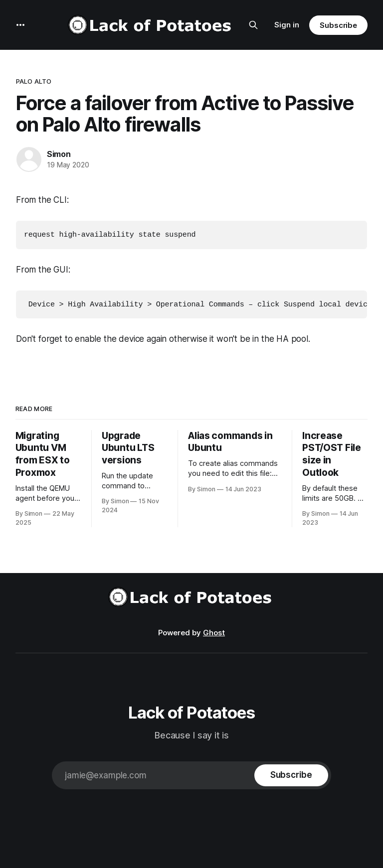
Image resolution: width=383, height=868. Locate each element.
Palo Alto (34, 81)
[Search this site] (253, 25)
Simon (59, 154)
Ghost (214, 632)
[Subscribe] (291, 774)
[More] (20, 25)
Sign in (287, 25)
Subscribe (338, 25)
